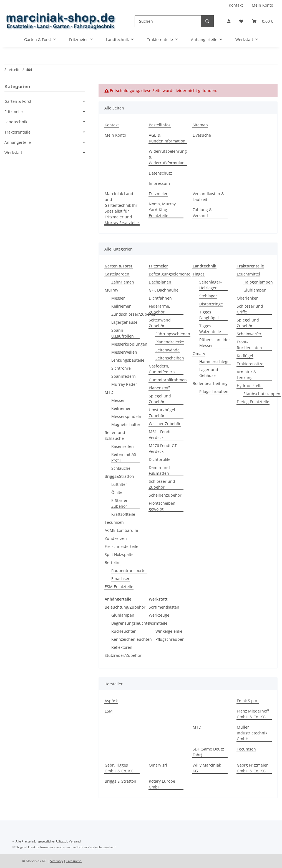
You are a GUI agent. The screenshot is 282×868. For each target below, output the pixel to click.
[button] (229, 21)
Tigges (199, 274)
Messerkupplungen (129, 344)
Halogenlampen (258, 282)
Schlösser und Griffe (250, 309)
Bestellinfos (160, 125)
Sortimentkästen (164, 607)
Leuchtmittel (248, 274)
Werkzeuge (159, 615)
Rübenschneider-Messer (215, 343)
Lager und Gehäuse (209, 372)
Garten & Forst (18, 101)
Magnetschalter (126, 424)
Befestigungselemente (170, 274)
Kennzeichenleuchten (132, 639)
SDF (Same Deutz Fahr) (208, 752)
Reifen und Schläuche (115, 435)
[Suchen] (168, 21)
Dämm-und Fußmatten (159, 470)
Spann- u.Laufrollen (123, 333)
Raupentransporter (129, 570)
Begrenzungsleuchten (132, 623)
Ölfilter (118, 492)
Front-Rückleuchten (249, 345)
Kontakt (236, 5)
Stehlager (208, 296)
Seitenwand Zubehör (160, 323)
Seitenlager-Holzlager (211, 285)
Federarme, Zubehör (159, 309)
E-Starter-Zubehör (120, 503)
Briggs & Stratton (120, 781)
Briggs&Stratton (119, 476)
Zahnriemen (123, 282)
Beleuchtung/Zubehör (125, 607)
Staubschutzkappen (262, 394)
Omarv (199, 353)
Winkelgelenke (169, 631)
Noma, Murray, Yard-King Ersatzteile (163, 210)
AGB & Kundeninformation (167, 138)
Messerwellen (124, 352)
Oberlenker (247, 298)
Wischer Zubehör (165, 424)
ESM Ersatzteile (119, 587)
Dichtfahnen (160, 298)
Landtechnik (16, 122)
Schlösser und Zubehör (162, 484)
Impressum (159, 183)
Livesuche (202, 135)
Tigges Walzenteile (210, 329)
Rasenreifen (123, 446)
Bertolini (113, 562)
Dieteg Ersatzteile (253, 402)
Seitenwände (168, 350)
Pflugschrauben (214, 391)
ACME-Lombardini (121, 530)
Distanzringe (211, 304)
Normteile (158, 623)
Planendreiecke (170, 342)
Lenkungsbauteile (128, 360)
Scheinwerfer (249, 334)
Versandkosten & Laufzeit (208, 196)
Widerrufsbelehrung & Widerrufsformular (168, 157)
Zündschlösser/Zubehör (134, 314)
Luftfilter (119, 484)
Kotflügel (245, 356)
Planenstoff (159, 388)
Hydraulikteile (250, 386)
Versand (75, 841)
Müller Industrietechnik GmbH (252, 733)
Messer (118, 298)
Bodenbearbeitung (210, 383)
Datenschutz (160, 173)
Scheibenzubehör (165, 495)
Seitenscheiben (170, 358)
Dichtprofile (160, 459)
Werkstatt (13, 153)
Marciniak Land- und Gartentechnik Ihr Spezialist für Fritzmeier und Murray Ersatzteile (122, 208)
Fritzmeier (158, 194)
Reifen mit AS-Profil (124, 457)
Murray (111, 290)
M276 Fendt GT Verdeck (163, 448)
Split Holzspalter (120, 554)
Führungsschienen (173, 334)
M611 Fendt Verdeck (160, 435)
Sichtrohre (121, 368)
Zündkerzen (116, 538)
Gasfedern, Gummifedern (162, 369)
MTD (109, 392)
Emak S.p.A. (248, 701)
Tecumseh (114, 522)
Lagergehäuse (124, 322)
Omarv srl (158, 765)
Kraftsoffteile (123, 514)
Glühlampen (255, 290)
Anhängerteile (18, 142)
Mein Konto (262, 5)
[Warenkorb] (263, 21)
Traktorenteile (17, 132)
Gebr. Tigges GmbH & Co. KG (119, 768)
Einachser (120, 579)
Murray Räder (124, 384)
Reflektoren (122, 647)
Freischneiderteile (121, 546)
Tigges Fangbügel (209, 315)
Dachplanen (160, 282)
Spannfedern (124, 376)
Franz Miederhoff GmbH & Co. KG (253, 714)
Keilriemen (121, 306)
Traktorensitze (250, 364)
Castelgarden (117, 274)
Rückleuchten (124, 631)
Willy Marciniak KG (207, 768)
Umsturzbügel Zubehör (162, 413)
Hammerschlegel (215, 362)
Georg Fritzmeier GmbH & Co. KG (252, 768)
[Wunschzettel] (241, 21)
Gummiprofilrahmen (168, 380)
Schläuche (121, 468)
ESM (109, 711)
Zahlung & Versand (202, 213)
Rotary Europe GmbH (162, 784)
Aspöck (111, 701)
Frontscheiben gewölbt (162, 506)
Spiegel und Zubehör (160, 399)
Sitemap (200, 125)
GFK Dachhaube (164, 290)
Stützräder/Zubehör (123, 655)
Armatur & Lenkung (246, 375)
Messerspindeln (126, 416)
